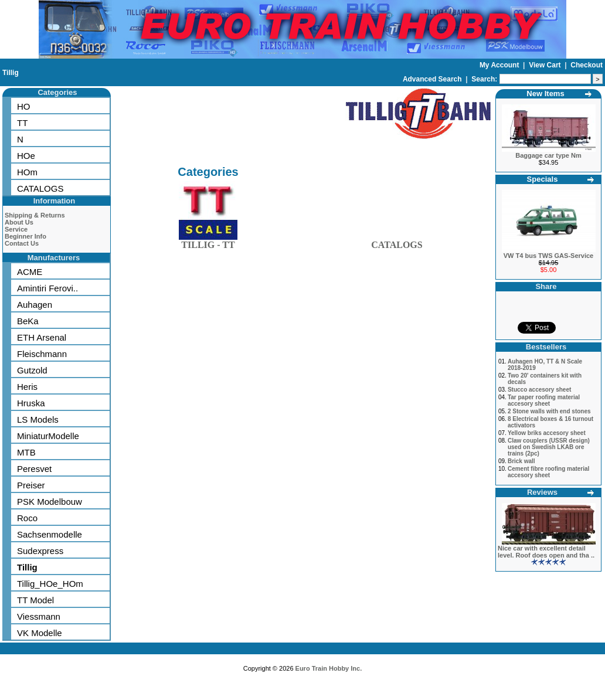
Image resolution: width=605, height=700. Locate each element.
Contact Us (22, 243)
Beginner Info (26, 236)
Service (16, 229)
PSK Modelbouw (50, 502)
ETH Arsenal (42, 337)
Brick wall (521, 461)
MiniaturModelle (48, 436)
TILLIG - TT (208, 242)
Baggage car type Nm (548, 155)
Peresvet (34, 469)
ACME (30, 272)
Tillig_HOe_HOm (50, 584)
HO (24, 106)
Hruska (31, 403)
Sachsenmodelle (50, 534)
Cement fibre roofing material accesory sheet (548, 472)
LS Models (38, 419)
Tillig (11, 73)
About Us (19, 222)
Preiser (31, 485)
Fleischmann (42, 354)
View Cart (546, 65)
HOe (26, 156)
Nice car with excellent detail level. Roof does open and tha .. (546, 552)
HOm (27, 172)
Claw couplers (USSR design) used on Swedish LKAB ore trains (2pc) (549, 447)
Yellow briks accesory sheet (547, 433)
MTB (26, 452)
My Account (500, 65)
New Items (545, 94)
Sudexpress (40, 551)
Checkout (587, 65)
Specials (543, 179)
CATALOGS (40, 188)
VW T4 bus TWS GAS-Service (548, 256)
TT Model (35, 600)
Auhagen (35, 305)
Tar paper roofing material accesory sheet (544, 400)
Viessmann (39, 616)
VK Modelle (40, 633)
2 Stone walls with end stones (549, 411)
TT (22, 123)
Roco (27, 518)
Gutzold (32, 370)
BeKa (28, 321)
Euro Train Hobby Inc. (329, 668)
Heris (27, 387)
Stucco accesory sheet (539, 390)
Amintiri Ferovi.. (47, 288)
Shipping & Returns (35, 215)
